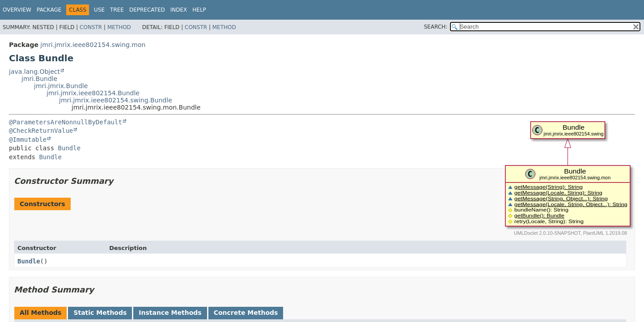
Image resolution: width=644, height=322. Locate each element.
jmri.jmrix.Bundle (61, 86)
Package (49, 10)
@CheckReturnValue (41, 131)
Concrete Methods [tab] (246, 313)
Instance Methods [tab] (170, 313)
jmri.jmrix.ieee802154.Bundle (93, 93)
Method (119, 27)
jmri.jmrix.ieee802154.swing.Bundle (116, 100)
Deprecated (147, 10)
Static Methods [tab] (100, 313)
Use (99, 10)
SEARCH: (436, 27)
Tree (117, 10)
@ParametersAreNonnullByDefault (66, 122)
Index (179, 10)
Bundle (70, 148)
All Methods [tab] (40, 313)
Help (199, 10)
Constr (91, 27)
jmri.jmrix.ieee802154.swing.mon (93, 45)
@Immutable (28, 140)
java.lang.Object (34, 72)
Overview (17, 10)
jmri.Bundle (39, 79)
